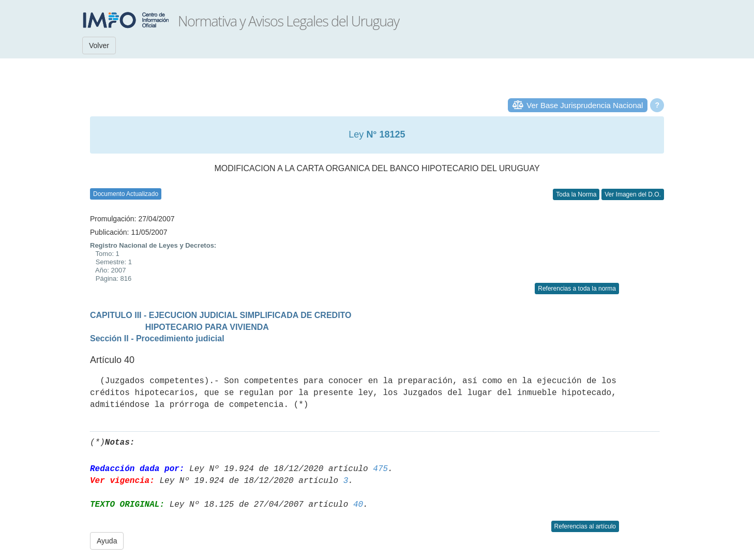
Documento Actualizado (126, 194)
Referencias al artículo (585, 526)
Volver (99, 46)
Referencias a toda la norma (577, 289)
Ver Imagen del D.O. (633, 194)
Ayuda (107, 541)
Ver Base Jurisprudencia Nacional (585, 105)
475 (380, 469)
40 (358, 505)
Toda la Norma (576, 194)
